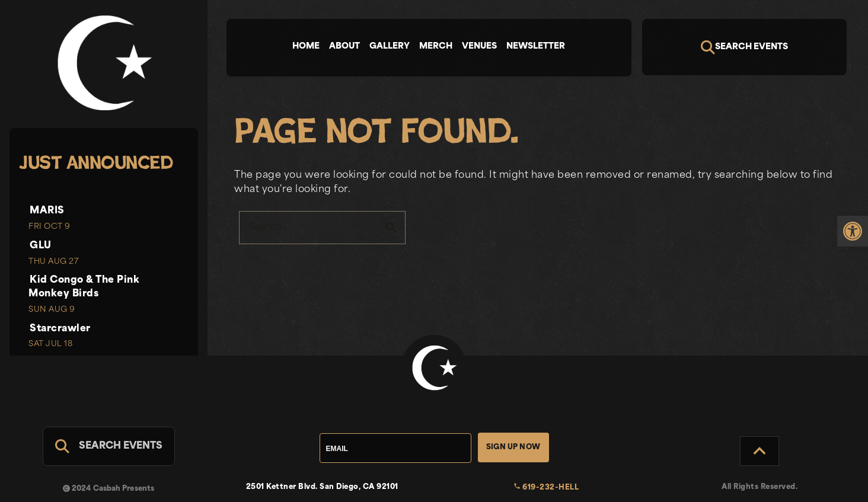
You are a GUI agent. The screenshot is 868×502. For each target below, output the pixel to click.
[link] (853, 241)
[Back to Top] (759, 451)
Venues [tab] (479, 47)
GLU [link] (41, 246)
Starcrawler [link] (60, 329)
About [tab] (344, 47)
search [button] (391, 228)
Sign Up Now (513, 447)
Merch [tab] (436, 47)
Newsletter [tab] (536, 47)
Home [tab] (306, 47)
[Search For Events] (109, 446)
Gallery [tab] (390, 47)
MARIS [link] (47, 211)
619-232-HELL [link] (546, 488)
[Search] (744, 47)
